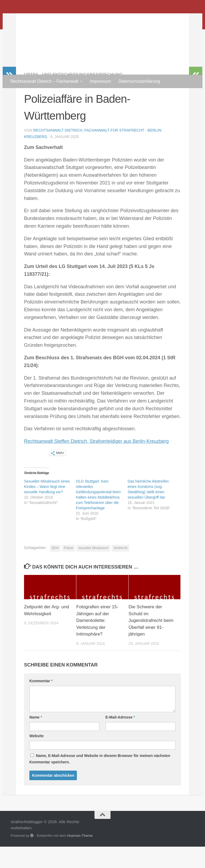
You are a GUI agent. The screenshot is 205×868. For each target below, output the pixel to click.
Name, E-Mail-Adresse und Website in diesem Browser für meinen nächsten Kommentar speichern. (100, 780)
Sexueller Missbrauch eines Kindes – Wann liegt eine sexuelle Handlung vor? (47, 508)
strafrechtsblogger (59, 19)
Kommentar (41, 702)
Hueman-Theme (80, 857)
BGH (55, 569)
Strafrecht (120, 569)
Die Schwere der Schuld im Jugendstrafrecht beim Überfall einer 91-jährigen (151, 642)
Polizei (68, 569)
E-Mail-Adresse (120, 739)
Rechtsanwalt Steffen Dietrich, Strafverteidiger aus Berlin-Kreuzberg (96, 463)
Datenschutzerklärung (139, 81)
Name (36, 739)
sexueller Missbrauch (93, 569)
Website (36, 757)
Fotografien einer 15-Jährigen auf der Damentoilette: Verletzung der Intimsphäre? (97, 642)
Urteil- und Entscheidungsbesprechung (73, 96)
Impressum (100, 81)
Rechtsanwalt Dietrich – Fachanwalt (44, 81)
